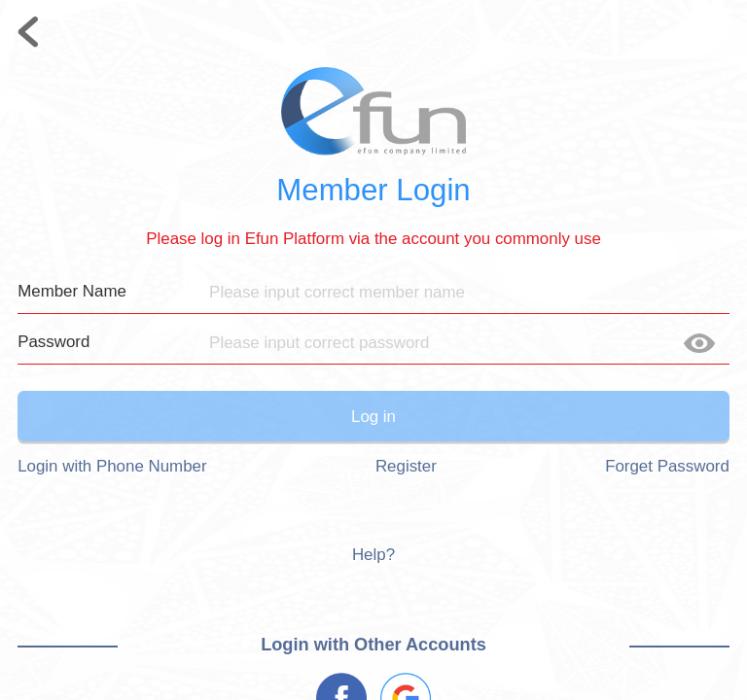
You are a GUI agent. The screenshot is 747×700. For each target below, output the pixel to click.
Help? (373, 555)
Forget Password (667, 466)
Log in (373, 417)
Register (406, 466)
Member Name (72, 291)
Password (53, 342)
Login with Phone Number (112, 466)
